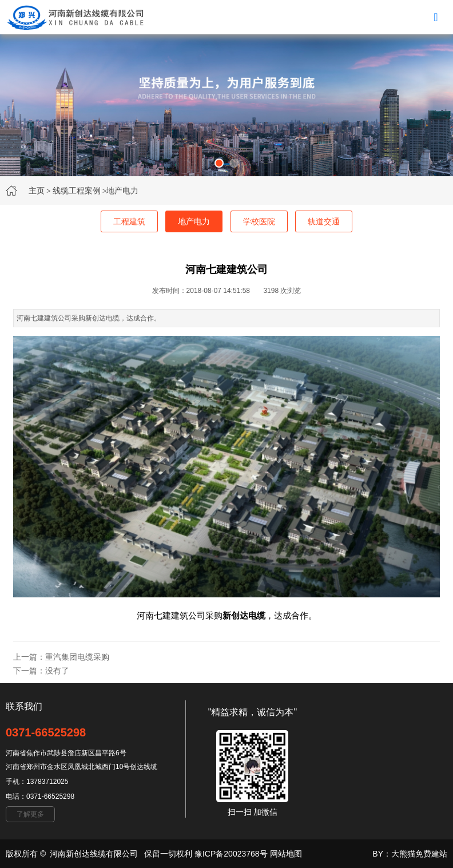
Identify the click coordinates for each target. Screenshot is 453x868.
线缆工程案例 (77, 191)
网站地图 (286, 854)
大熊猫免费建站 (419, 854)
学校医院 (259, 221)
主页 (37, 191)
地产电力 (122, 191)
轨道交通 (324, 221)
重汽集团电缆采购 (77, 657)
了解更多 (30, 814)
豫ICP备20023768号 (231, 854)
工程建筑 (129, 221)
